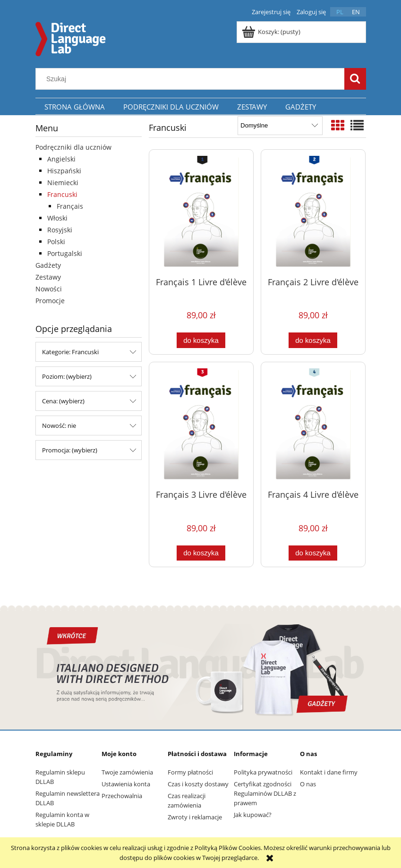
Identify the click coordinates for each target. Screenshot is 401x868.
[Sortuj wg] (280, 126)
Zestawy (48, 277)
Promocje (50, 301)
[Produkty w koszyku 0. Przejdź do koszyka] (272, 32)
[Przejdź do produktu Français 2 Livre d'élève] (313, 213)
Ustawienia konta (126, 784)
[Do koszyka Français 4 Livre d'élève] (313, 553)
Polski (56, 242)
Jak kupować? (253, 815)
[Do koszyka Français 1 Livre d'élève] (201, 340)
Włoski (57, 218)
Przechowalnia (122, 796)
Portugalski (65, 253)
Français (70, 206)
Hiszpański (64, 171)
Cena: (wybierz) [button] (63, 401)
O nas (308, 784)
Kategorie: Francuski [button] (70, 352)
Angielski (61, 159)
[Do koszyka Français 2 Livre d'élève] (313, 340)
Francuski (62, 194)
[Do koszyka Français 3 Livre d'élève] (201, 553)
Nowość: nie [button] (59, 425)
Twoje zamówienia (127, 772)
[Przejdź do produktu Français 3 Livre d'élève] (201, 425)
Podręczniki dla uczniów (73, 147)
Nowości (49, 289)
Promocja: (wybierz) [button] (70, 450)
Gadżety (48, 265)
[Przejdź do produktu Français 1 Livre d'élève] (201, 213)
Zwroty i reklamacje (195, 817)
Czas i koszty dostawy (198, 784)
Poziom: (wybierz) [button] (67, 376)
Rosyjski (60, 230)
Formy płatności (190, 772)
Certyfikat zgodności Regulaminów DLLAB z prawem (265, 793)
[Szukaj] (355, 79)
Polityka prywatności (263, 772)
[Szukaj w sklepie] (192, 79)
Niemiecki (63, 183)
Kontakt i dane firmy (329, 772)
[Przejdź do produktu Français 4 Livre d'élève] (313, 425)
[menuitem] (75, 107)
